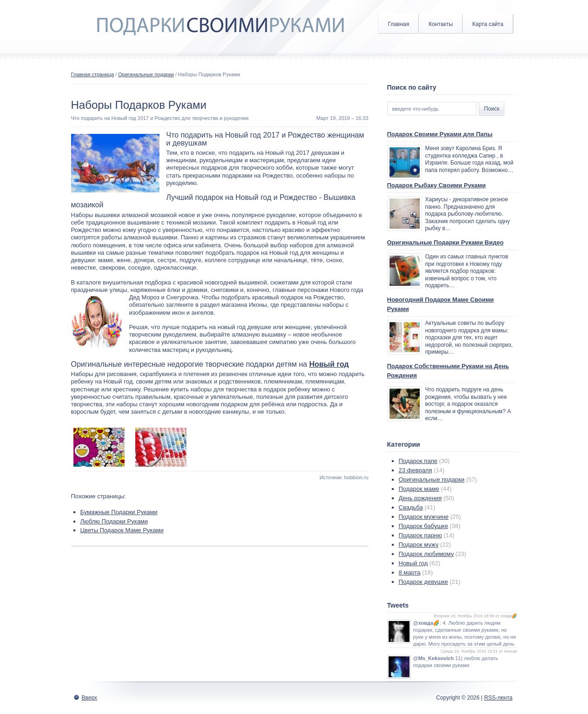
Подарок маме (419, 489)
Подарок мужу (419, 545)
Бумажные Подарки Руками (119, 512)
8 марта (410, 572)
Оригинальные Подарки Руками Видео (446, 242)
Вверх (89, 698)
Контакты (441, 24)
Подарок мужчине (424, 517)
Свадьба (411, 507)
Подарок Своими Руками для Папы (440, 134)
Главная (399, 24)
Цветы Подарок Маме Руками (122, 530)
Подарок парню (420, 535)
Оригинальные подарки (146, 74)
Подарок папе (418, 461)
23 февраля (416, 470)
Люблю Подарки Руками (114, 521)
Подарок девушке (423, 582)
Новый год (329, 364)
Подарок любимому (426, 554)
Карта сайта (488, 24)
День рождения (420, 498)
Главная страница (92, 74)
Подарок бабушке (423, 526)
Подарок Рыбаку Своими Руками (437, 185)
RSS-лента (498, 698)
